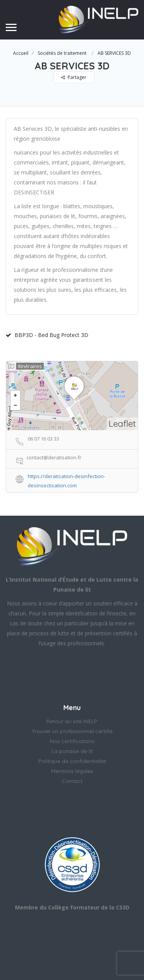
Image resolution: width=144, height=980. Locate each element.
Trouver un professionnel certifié (72, 731)
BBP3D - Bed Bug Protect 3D (47, 335)
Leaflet (122, 423)
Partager (74, 77)
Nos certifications (72, 741)
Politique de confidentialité (72, 761)
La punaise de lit (72, 751)
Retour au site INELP (72, 721)
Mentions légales (72, 771)
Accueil (21, 53)
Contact (72, 781)
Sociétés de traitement (62, 53)
